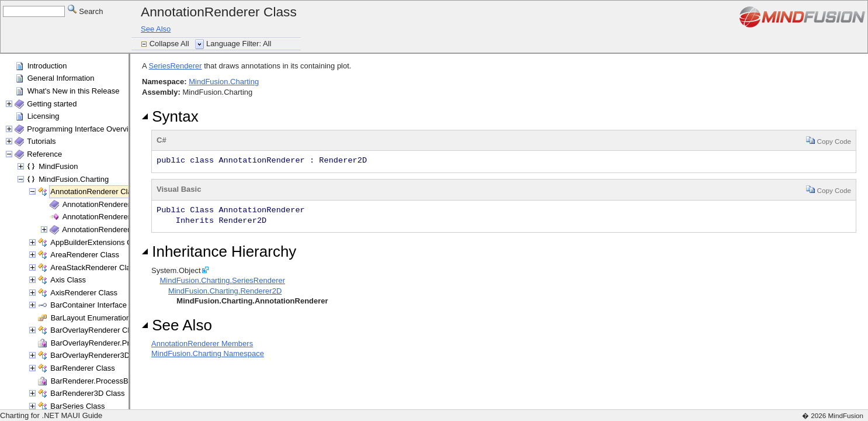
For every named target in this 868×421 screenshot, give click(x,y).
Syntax (170, 116)
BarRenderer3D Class (87, 393)
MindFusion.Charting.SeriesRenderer (222, 280)
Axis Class (68, 280)
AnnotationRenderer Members (113, 204)
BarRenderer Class (83, 368)
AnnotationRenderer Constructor (117, 217)
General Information (61, 78)
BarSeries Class (77, 406)
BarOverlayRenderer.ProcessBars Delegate (124, 343)
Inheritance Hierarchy (219, 251)
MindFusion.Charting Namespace (208, 353)
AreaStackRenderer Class (94, 268)
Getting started (52, 104)
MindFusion (58, 166)
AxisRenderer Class (84, 293)
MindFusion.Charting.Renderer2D (225, 291)
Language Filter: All (239, 44)
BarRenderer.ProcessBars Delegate (111, 381)
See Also (156, 29)
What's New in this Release (74, 91)
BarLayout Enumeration (91, 318)
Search (86, 11)
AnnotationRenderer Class (95, 191)
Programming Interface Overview (82, 129)
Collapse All (171, 44)
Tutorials (41, 141)
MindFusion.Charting (74, 179)
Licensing (44, 116)
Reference (44, 154)
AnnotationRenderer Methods (112, 230)
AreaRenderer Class (85, 255)
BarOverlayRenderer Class (96, 330)
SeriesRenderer (176, 66)
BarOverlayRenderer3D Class (100, 355)
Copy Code (829, 140)
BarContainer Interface (88, 305)
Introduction (47, 66)
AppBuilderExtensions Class (98, 242)
